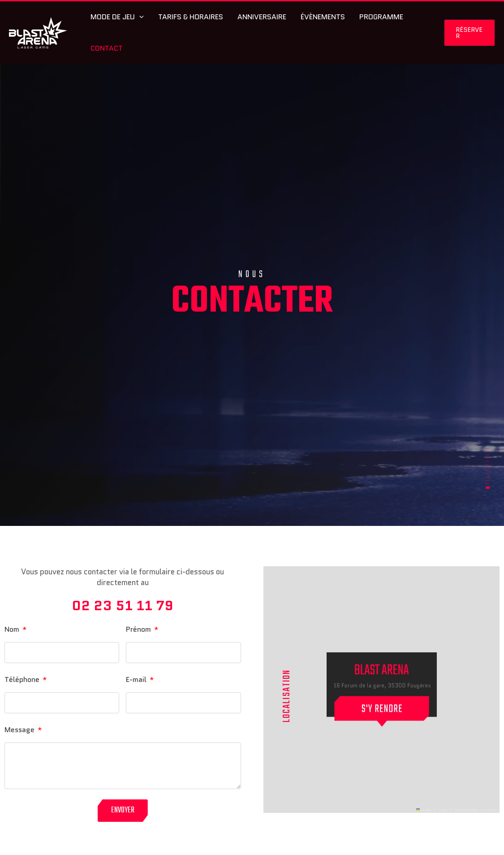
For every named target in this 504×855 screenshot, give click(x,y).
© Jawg (440, 810)
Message (20, 730)
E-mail (137, 679)
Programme (381, 17)
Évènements (323, 17)
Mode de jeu (117, 17)
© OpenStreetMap (464, 810)
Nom (13, 629)
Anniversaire (262, 17)
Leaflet (424, 810)
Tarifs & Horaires (191, 17)
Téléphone (23, 679)
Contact (107, 48)
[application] (139, 17)
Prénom (139, 629)
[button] (470, 33)
